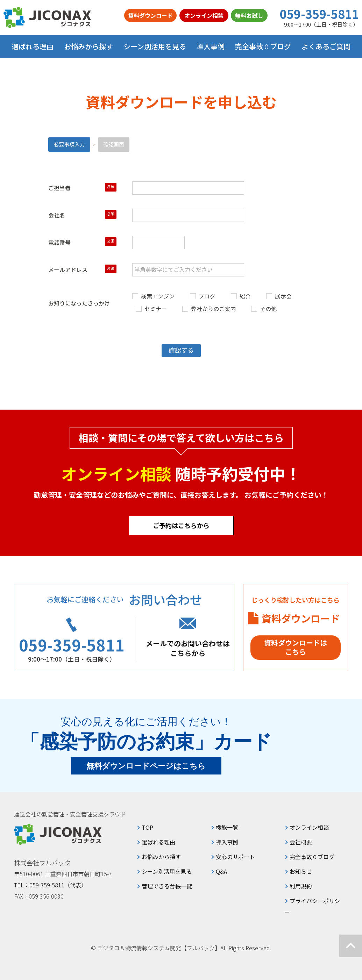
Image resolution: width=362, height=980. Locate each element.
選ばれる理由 (33, 46)
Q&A (221, 871)
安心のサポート (235, 857)
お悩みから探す (161, 857)
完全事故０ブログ (263, 46)
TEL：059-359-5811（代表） (50, 885)
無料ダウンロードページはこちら (146, 766)
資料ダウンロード (150, 15)
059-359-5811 (319, 14)
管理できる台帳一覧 (167, 886)
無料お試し (249, 15)
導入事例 (211, 46)
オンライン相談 (204, 15)
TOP (147, 827)
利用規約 (301, 886)
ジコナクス (47, 17)
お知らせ (301, 871)
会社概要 (301, 842)
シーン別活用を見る (167, 871)
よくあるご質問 (326, 46)
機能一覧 (227, 827)
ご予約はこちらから (181, 525)
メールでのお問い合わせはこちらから (188, 648)
